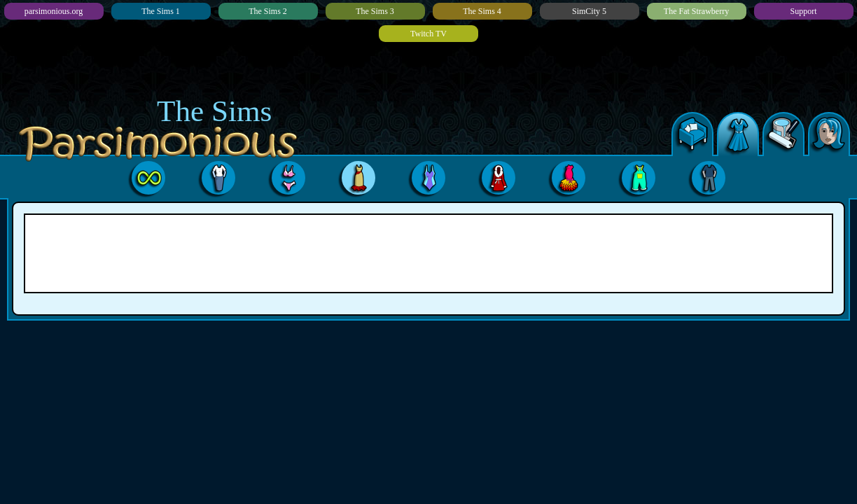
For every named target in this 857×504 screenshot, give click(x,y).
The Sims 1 (161, 11)
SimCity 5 (589, 11)
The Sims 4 (482, 11)
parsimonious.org (54, 11)
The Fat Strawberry (696, 11)
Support (803, 11)
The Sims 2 (268, 11)
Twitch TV (428, 34)
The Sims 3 (375, 11)
